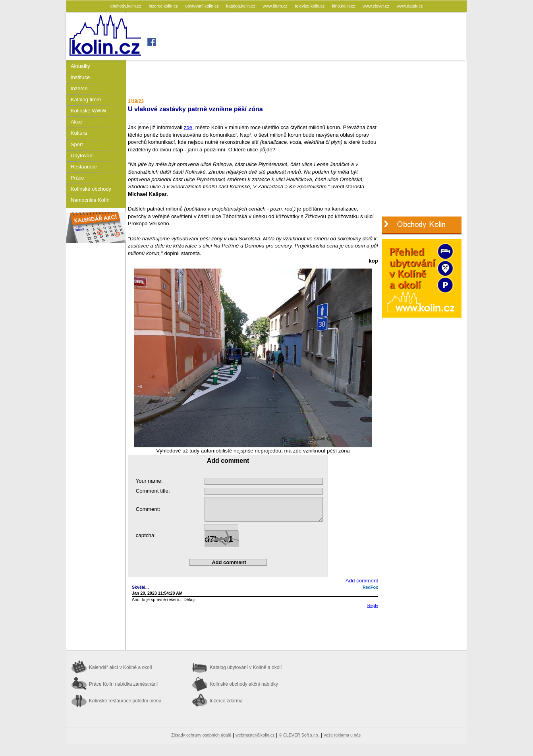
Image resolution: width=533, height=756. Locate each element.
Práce (77, 178)
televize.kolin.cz (311, 6)
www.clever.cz (377, 6)
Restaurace (84, 167)
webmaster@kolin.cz (255, 735)
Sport (77, 144)
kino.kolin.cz (344, 6)
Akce (76, 122)
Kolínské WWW (89, 111)
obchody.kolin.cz (126, 6)
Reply (373, 605)
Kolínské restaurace (125, 701)
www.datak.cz (410, 6)
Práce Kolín (123, 684)
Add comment (362, 581)
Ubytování (82, 156)
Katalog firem (86, 100)
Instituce (80, 77)
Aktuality (80, 66)
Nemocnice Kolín (90, 200)
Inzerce (79, 88)
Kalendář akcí (121, 667)
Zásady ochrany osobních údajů (201, 735)
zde (188, 127)
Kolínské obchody (91, 189)
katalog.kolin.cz (241, 6)
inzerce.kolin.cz (164, 6)
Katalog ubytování (246, 667)
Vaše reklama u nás (342, 735)
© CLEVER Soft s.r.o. (299, 735)
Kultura (79, 133)
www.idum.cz (275, 6)
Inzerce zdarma (226, 701)
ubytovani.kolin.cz (203, 6)
